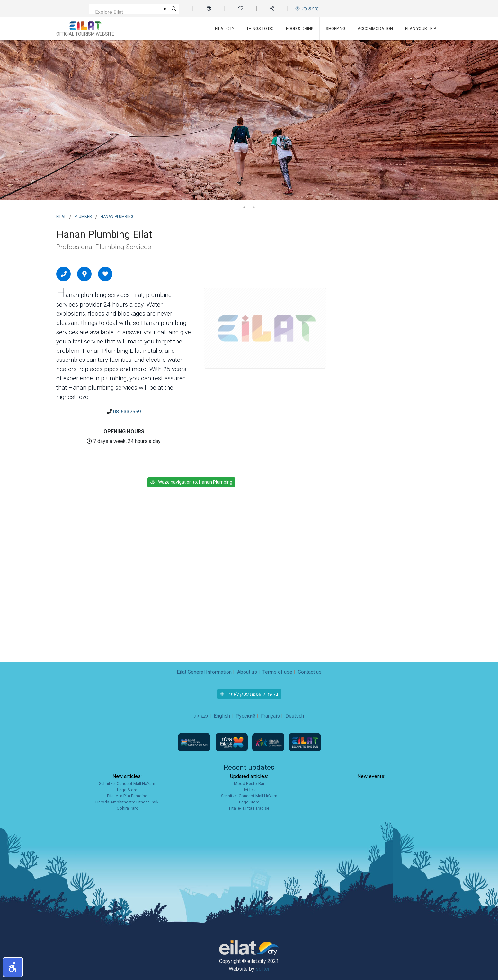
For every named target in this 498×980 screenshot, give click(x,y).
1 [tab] (244, 207)
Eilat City (225, 28)
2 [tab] (254, 207)
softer (263, 969)
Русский (245, 716)
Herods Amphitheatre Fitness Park (127, 802)
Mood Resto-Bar (249, 783)
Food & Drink (300, 28)
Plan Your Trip (421, 28)
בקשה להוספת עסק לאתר (249, 694)
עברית (201, 716)
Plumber (83, 216)
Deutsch (295, 716)
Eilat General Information (204, 672)
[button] (13, 967)
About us (247, 672)
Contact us (310, 672)
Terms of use (277, 672)
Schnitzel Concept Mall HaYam (127, 783)
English (222, 716)
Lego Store (127, 790)
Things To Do (260, 28)
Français (270, 716)
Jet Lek (249, 790)
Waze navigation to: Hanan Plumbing (191, 482)
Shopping (336, 28)
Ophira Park (127, 808)
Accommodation (375, 28)
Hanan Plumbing (117, 216)
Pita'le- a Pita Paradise (127, 796)
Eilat (61, 216)
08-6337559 (127, 412)
